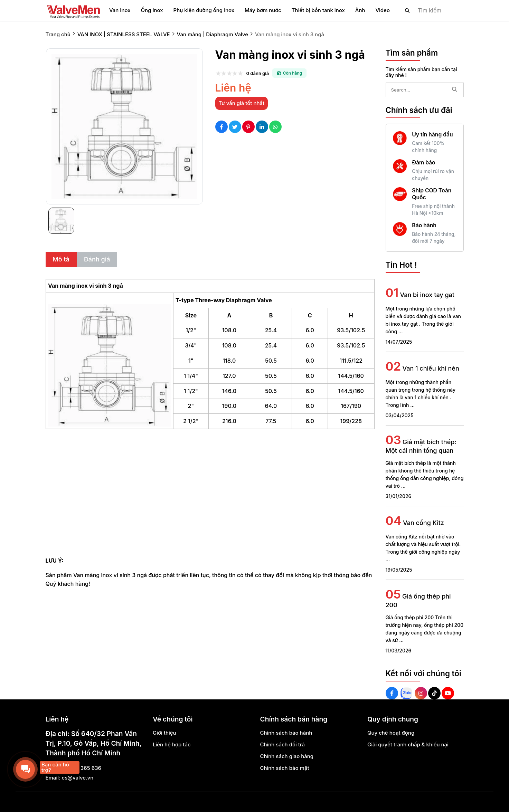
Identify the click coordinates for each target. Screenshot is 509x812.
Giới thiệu (164, 733)
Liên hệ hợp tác (172, 744)
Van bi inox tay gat (427, 295)
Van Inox (120, 10)
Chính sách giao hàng (287, 756)
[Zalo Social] (406, 693)
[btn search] (407, 10)
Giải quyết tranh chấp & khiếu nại (408, 744)
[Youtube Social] (448, 693)
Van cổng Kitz (423, 523)
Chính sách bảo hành (286, 733)
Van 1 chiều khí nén (431, 368)
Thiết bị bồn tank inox (318, 10)
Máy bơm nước (263, 10)
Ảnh (360, 10)
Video (383, 10)
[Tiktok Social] (434, 693)
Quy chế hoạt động (391, 733)
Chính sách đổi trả (283, 744)
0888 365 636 (84, 768)
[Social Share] (221, 127)
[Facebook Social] (392, 693)
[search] (429, 10)
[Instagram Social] (421, 693)
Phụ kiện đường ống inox (204, 10)
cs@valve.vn (78, 778)
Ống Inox (152, 10)
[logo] (73, 10)
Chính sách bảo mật (285, 768)
